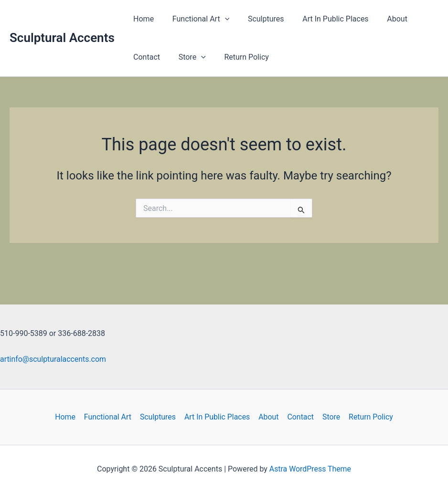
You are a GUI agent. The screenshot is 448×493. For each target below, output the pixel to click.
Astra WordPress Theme (310, 469)
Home (142, 19)
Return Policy (239, 57)
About (383, 19)
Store (187, 57)
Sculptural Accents (62, 38)
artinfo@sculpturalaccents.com (53, 359)
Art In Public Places (324, 19)
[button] (220, 19)
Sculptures (258, 19)
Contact (145, 57)
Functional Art (196, 19)
